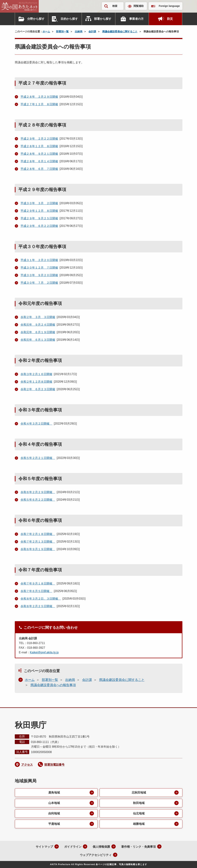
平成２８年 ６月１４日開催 (39, 161)
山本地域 (54, 803)
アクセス (27, 765)
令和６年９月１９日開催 (38, 549)
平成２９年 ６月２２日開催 (39, 226)
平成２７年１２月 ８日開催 (39, 104)
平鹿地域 (54, 824)
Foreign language (169, 6)
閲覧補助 (139, 6)
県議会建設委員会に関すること (120, 31)
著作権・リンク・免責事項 (138, 847)
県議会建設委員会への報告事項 (53, 685)
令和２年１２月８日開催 (36, 382)
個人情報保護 (101, 847)
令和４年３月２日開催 (36, 424)
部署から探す (103, 19)
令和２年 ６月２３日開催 (38, 389)
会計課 (92, 31)
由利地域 (54, 813)
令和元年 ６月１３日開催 (38, 340)
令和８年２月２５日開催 (38, 606)
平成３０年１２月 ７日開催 (39, 268)
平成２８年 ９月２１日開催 (39, 154)
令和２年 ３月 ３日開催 (38, 317)
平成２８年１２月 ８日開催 (39, 146)
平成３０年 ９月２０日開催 (39, 275)
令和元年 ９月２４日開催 (38, 325)
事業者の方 (136, 19)
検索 (115, 6)
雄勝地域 (139, 824)
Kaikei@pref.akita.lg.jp (44, 652)
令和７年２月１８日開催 (38, 534)
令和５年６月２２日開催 (38, 500)
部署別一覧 (62, 31)
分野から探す (36, 19)
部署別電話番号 (54, 765)
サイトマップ (44, 847)
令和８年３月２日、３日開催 (41, 599)
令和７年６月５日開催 (36, 591)
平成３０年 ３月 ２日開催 (39, 203)
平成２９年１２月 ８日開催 (39, 211)
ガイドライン (73, 847)
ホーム (46, 31)
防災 (170, 19)
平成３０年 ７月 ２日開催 (39, 283)
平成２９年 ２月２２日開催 (39, 139)
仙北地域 (139, 813)
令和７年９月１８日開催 (38, 583)
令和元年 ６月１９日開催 (38, 332)
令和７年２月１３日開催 (38, 542)
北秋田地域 (139, 793)
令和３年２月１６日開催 (36, 374)
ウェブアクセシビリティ (96, 855)
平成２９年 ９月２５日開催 (39, 218)
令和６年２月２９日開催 (38, 492)
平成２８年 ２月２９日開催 (39, 97)
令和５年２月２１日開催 (38, 458)
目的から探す (69, 19)
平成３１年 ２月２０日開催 (39, 260)
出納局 (79, 31)
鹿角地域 (54, 793)
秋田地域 (139, 803)
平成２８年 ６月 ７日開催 (39, 169)
